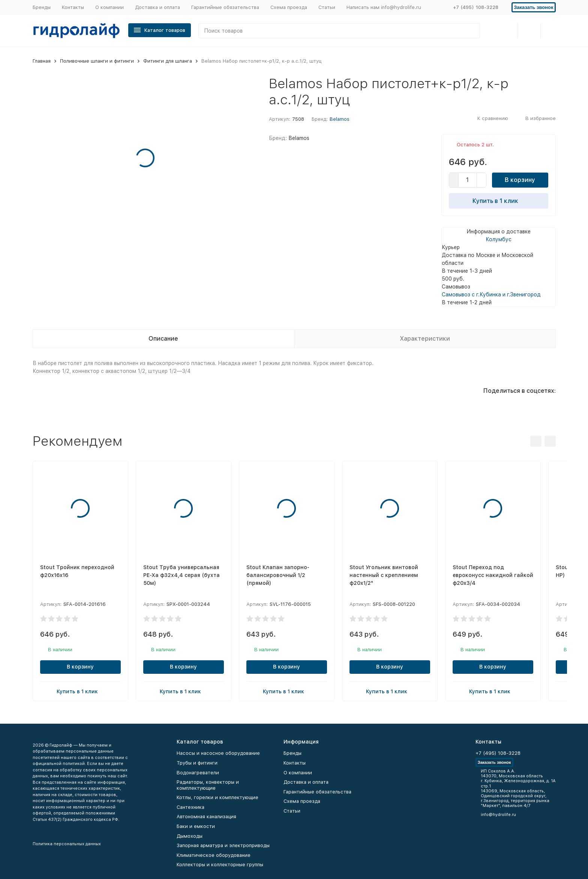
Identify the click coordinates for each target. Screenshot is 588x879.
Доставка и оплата (157, 7)
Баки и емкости (196, 826)
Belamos (340, 119)
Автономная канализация (206, 817)
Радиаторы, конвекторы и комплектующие (208, 785)
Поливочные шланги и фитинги (97, 61)
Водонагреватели (198, 773)
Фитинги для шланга (168, 61)
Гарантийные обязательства (225, 7)
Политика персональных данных (67, 844)
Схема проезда (289, 7)
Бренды (42, 7)
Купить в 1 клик (498, 201)
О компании (109, 7)
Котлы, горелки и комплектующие (217, 797)
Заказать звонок (533, 7)
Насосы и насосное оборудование (218, 753)
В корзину (520, 180)
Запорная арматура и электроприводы (223, 845)
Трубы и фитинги (197, 763)
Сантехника (190, 807)
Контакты (73, 7)
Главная (42, 61)
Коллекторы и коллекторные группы (220, 865)
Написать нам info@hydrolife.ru (384, 7)
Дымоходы (190, 836)
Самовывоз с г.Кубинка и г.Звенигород (491, 295)
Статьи (327, 7)
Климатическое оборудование (214, 855)
